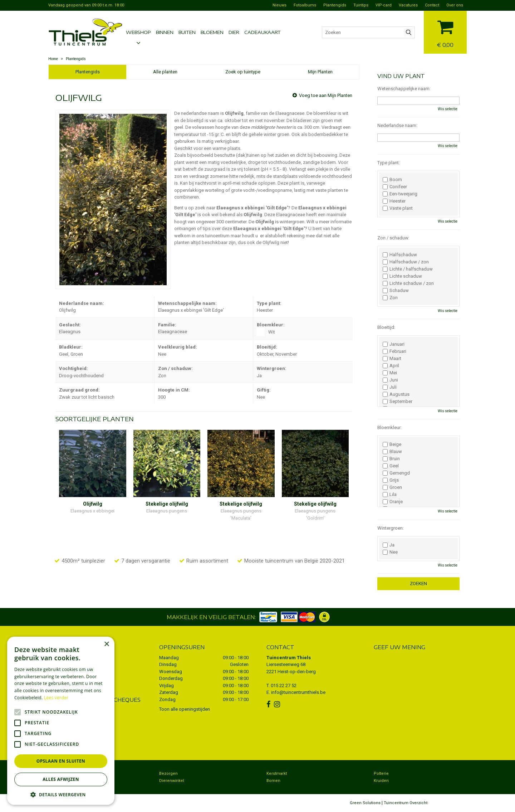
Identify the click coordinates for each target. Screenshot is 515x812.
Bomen (273, 781)
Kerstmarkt (277, 774)
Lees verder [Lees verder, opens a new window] (56, 698)
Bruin (391, 459)
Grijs (391, 480)
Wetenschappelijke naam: (404, 89)
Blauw (392, 452)
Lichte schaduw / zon (408, 283)
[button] (61, 794)
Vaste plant (398, 208)
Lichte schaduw (402, 276)
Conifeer (395, 187)
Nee (390, 552)
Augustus (396, 394)
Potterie (381, 774)
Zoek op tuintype (243, 72)
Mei (390, 373)
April (391, 366)
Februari (394, 351)
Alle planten (165, 72)
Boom (392, 180)
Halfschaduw (400, 255)
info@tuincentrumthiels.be (298, 692)
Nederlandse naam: (397, 125)
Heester (394, 201)
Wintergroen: (391, 528)
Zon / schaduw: (393, 238)
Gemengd (396, 473)
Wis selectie (448, 109)
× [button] (106, 644)
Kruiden (381, 781)
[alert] (61, 721)
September (398, 402)
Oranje (393, 502)
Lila (390, 495)
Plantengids (88, 72)
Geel (391, 466)
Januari (394, 344)
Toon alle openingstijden (185, 709)
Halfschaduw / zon (406, 262)
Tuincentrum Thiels (289, 658)
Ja (389, 545)
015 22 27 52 (284, 685)
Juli (390, 387)
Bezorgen (168, 774)
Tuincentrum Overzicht (406, 803)
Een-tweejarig (400, 194)
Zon (390, 298)
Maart (392, 359)
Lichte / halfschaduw (408, 269)
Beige (392, 444)
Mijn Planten (320, 72)
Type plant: (389, 163)
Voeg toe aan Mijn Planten (326, 95)
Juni (390, 380)
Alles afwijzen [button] (61, 779)
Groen (392, 487)
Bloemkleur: (389, 427)
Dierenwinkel (172, 781)
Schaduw (396, 291)
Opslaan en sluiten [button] (61, 761)
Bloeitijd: (386, 327)
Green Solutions (365, 803)
